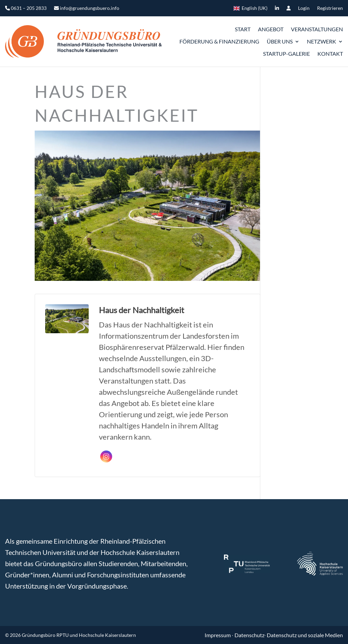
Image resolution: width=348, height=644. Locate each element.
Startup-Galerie (286, 54)
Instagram (106, 456)
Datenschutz (249, 635)
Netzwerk (321, 41)
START (243, 29)
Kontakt (330, 54)
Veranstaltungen (317, 29)
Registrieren (330, 8)
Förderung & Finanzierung (219, 41)
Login (304, 8)
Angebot (271, 29)
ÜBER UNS (280, 41)
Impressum (218, 635)
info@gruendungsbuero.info (87, 8)
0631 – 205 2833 (26, 8)
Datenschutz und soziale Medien (305, 635)
